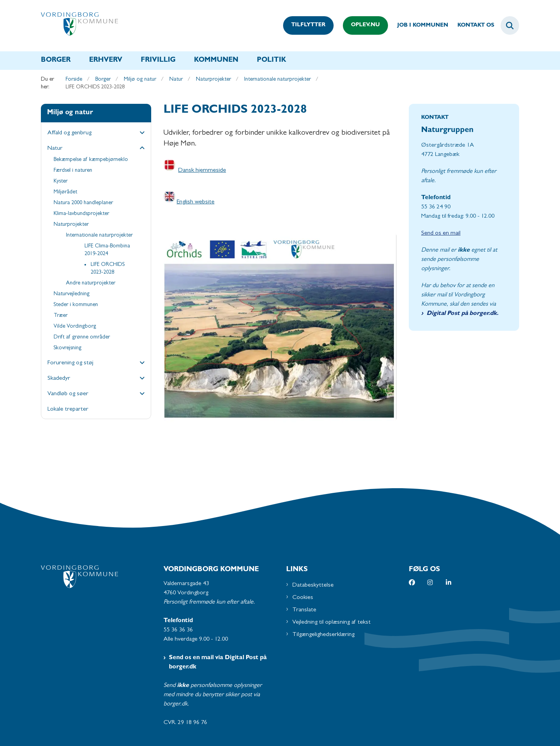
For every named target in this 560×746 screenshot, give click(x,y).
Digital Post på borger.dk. (462, 314)
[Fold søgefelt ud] (510, 25)
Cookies (303, 598)
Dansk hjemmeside (202, 171)
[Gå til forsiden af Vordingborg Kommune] (79, 26)
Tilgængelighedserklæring (323, 635)
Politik (272, 61)
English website (196, 202)
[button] (140, 134)
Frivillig (158, 61)
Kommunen (216, 61)
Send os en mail (441, 233)
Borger (56, 61)
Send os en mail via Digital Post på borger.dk (218, 663)
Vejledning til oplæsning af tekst (331, 623)
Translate (304, 610)
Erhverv (106, 61)
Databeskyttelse (313, 585)
